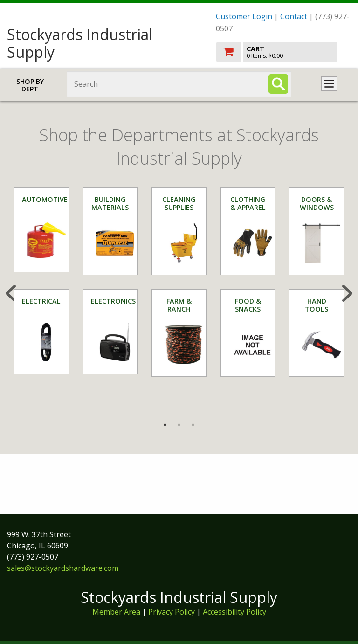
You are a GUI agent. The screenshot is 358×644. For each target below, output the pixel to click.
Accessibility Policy (234, 612)
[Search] (278, 84)
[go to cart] (283, 52)
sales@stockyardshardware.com (63, 568)
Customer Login (244, 16)
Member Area (116, 612)
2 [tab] (179, 425)
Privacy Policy (172, 612)
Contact (294, 16)
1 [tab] (165, 425)
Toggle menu (329, 84)
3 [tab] (193, 425)
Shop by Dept (30, 85)
